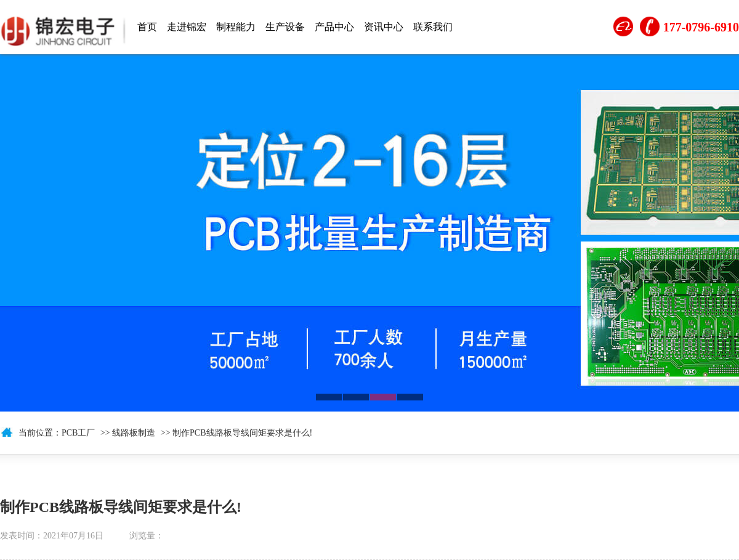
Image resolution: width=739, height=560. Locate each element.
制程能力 (236, 27)
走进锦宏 (187, 27)
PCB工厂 (78, 433)
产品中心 (334, 27)
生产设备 (285, 27)
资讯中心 (384, 27)
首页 (147, 27)
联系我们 (433, 27)
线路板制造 (134, 433)
